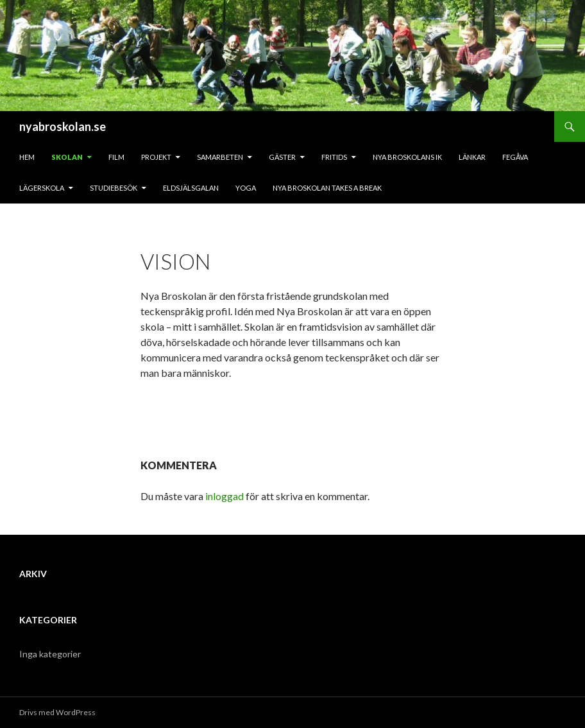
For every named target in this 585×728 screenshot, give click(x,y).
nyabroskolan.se (63, 126)
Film (116, 157)
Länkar (472, 157)
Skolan (67, 157)
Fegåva (515, 157)
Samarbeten (220, 157)
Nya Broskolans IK (407, 157)
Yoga (246, 188)
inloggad (225, 496)
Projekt (156, 157)
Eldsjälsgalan (191, 188)
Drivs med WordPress (57, 712)
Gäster (282, 157)
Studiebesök (114, 188)
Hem (27, 157)
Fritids (334, 157)
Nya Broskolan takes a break (327, 188)
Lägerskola (42, 188)
